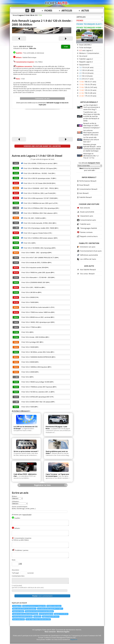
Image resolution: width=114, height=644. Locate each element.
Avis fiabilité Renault (88, 270)
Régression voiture (18, 611)
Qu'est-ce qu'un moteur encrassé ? (26, 451)
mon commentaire (42, 596)
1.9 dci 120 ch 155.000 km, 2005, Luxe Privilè (38, 193)
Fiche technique (85, 48)
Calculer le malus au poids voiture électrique (25, 614)
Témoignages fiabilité (89, 228)
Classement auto (87, 216)
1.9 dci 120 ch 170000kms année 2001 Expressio (37, 387)
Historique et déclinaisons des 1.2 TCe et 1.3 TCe (91, 156)
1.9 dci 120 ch (27, 243)
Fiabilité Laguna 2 (86, 59)
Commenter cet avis (42, 98)
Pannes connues (86, 232)
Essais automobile (87, 212)
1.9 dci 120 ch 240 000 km (29, 292)
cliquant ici (74, 639)
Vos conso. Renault (87, 274)
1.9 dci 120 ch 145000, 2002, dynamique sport (36, 322)
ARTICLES (67, 10)
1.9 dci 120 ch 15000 (28, 407)
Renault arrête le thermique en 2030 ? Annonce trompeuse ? (92, 125)
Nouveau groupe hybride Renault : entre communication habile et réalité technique (92, 148)
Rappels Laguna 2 (86, 62)
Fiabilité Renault (86, 197)
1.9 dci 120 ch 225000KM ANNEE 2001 (33, 282)
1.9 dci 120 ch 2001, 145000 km (31, 287)
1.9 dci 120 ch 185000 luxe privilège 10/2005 (36, 382)
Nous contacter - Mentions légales (57, 632)
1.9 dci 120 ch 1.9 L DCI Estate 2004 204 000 (38, 183)
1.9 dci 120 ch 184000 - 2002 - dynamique (34, 253)
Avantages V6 (17, 606)
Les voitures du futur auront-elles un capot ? (50, 609)
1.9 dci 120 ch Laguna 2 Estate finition (36, 233)
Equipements (84, 65)
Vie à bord (83, 56)
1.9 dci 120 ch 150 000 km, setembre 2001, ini (36, 392)
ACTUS (85, 10)
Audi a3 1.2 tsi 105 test (61, 614)
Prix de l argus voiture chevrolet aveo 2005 (38, 619)
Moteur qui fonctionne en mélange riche (34, 606)
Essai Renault (84, 185)
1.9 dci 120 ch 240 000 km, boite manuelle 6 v (36, 307)
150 (88, 93)
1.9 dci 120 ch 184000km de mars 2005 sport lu (39, 203)
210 (86, 79)
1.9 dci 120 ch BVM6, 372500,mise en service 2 (38, 163)
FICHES (48, 10)
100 (88, 82)
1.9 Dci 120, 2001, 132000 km (33, 218)
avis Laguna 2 (86, 50)
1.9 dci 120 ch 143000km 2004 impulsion (34, 367)
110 (86, 67)
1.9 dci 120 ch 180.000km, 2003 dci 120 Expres (38, 168)
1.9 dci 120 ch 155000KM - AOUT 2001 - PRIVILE (39, 188)
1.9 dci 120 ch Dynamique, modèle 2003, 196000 (39, 228)
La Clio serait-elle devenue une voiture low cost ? (91, 140)
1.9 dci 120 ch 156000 (28, 302)
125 (88, 90)
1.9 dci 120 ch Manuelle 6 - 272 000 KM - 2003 (36, 277)
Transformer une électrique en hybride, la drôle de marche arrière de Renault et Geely (92, 116)
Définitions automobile (89, 255)
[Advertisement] (42, 123)
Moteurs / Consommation (89, 53)
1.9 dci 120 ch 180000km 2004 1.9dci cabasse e (38, 213)
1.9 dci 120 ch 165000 (28, 347)
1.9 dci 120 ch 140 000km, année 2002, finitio (36, 352)
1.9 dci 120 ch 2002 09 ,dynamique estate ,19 (38, 178)
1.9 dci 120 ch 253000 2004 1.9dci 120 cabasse (36, 402)
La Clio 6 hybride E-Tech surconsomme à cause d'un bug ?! (92, 107)
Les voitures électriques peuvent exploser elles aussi (91, 133)
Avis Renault (84, 193)
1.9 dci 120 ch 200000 (28, 297)
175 (88, 96)
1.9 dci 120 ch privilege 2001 (30, 342)
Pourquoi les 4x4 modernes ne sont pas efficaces (39, 611)
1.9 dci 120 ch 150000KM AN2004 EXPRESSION (36, 357)
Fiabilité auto (85, 224)
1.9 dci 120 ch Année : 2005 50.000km (33, 337)
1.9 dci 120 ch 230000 (28, 372)
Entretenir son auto (88, 247)
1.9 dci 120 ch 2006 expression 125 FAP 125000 (39, 198)
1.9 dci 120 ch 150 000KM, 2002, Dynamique (37, 248)
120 (86, 70)
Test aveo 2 (37, 617)
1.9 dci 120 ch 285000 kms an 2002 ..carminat (36, 317)
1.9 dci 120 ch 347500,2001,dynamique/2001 (35, 397)
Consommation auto (88, 220)
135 (86, 73)
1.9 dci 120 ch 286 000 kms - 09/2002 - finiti (37, 173)
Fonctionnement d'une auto (91, 251)
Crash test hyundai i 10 (46, 614)
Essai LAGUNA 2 (85, 45)
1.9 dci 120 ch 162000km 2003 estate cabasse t (38, 238)
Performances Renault (88, 181)
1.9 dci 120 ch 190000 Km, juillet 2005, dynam (36, 272)
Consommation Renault (88, 189)
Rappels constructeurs (89, 236)
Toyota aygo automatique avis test (22, 617)
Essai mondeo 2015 (19, 619)
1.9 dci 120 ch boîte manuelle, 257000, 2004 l (38, 223)
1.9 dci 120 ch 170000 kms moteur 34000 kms (36, 312)
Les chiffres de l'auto (88, 259)
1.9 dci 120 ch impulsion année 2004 (33, 268)
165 (86, 76)
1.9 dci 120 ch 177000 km (29, 327)
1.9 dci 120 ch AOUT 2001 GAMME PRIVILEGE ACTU (38, 258)
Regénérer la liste (42, 485)
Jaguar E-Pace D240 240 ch (51, 617)
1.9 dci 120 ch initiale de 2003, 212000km (34, 263)
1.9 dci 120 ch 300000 (28, 362)
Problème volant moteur (54, 606)
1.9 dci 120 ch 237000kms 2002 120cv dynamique (39, 208)
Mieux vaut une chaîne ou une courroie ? (24, 609)
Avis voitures (85, 208)
